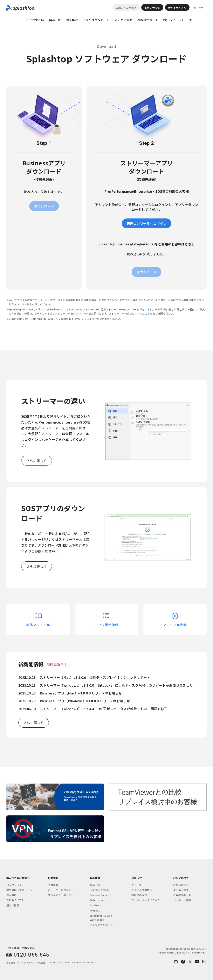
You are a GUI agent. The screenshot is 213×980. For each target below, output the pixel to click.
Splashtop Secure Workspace (101, 918)
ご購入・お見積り (126, 8)
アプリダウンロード (96, 20)
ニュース (136, 885)
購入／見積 (13, 905)
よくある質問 (123, 20)
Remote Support (101, 895)
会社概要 (53, 885)
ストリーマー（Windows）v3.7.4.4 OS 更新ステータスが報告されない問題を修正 (104, 709)
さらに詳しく (37, 461)
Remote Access (100, 890)
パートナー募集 (182, 900)
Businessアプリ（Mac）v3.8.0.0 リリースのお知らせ (81, 693)
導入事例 (72, 20)
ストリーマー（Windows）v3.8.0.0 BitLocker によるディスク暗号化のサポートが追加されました (116, 685)
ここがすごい (35, 20)
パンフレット (14, 885)
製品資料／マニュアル (19, 890)
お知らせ (169, 20)
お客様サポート (148, 20)
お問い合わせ (152, 8)
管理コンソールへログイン (147, 223)
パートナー (187, 20)
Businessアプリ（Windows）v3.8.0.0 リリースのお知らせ (85, 701)
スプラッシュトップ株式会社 (31, 962)
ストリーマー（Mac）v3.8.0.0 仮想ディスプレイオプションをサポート (95, 677)
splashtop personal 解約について (182, 950)
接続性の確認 (139, 895)
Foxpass (95, 910)
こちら (149, 313)
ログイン (202, 7)
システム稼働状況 (142, 890)
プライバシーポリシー (61, 895)
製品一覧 (55, 20)
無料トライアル (177, 8)
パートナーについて (60, 890)
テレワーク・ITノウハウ (146, 900)
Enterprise (97, 900)
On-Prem (95, 905)
